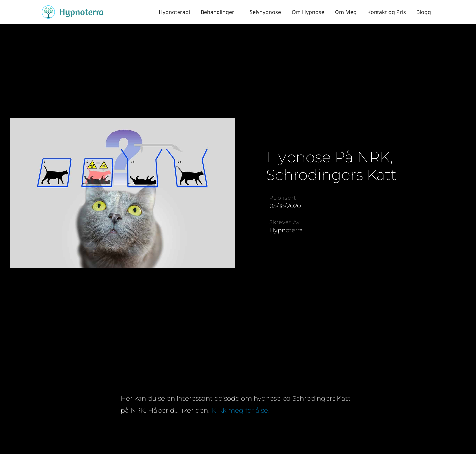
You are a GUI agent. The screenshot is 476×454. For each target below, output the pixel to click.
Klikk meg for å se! (241, 410)
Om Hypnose (308, 12)
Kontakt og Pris (387, 12)
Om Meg (346, 12)
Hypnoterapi (174, 12)
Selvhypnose (265, 12)
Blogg (424, 12)
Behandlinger (218, 12)
